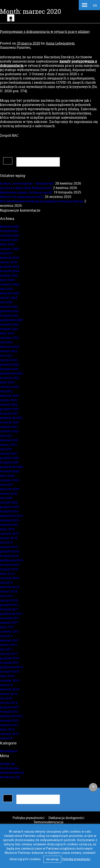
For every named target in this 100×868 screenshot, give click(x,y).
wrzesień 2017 (10, 618)
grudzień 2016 (10, 658)
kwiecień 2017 (10, 640)
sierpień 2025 (9, 240)
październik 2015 (11, 716)
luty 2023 (6, 355)
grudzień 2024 (10, 266)
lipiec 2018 (7, 574)
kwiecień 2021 (10, 440)
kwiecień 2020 (10, 489)
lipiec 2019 (7, 529)
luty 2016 (6, 698)
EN (95, 5)
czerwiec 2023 (10, 338)
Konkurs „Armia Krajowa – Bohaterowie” (27, 183)
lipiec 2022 (7, 382)
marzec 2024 (9, 298)
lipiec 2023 (7, 333)
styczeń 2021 (9, 453)
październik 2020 (11, 467)
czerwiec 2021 (10, 431)
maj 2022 (6, 391)
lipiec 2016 (7, 676)
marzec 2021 (9, 444)
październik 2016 (11, 667)
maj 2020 (6, 485)
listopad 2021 (9, 413)
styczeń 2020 (9, 502)
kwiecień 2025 (10, 258)
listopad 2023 (9, 315)
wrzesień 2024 (10, 271)
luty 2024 (6, 302)
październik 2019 (11, 516)
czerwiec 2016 (10, 680)
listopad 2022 (9, 369)
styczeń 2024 (9, 307)
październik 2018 (11, 560)
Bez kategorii (9, 751)
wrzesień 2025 (10, 235)
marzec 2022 (9, 400)
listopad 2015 (9, 712)
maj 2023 (6, 342)
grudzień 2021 (10, 409)
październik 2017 (11, 614)
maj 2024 (6, 289)
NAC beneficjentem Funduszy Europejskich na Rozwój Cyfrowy (42, 201)
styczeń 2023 (9, 360)
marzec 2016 (9, 694)
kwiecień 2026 (10, 226)
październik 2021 (11, 418)
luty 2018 (6, 596)
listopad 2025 (9, 231)
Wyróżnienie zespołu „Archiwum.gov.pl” (26, 192)
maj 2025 (6, 253)
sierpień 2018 (9, 569)
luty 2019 (6, 542)
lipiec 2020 (7, 476)
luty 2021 (6, 449)
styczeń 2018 (9, 600)
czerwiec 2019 (10, 533)
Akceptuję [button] (52, 859)
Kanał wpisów (9, 768)
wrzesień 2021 (10, 422)
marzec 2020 (9, 493)
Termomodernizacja (48, 822)
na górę (93, 787)
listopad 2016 (9, 663)
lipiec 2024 (7, 280)
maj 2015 (6, 738)
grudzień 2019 (10, 507)
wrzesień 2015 (10, 720)
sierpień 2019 (9, 525)
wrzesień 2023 (10, 324)
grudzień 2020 (10, 458)
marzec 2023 (9, 351)
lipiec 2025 (7, 244)
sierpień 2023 (9, 329)
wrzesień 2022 (10, 378)
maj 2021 (6, 436)
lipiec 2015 (7, 729)
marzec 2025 (9, 262)
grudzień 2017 (10, 605)
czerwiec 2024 (10, 284)
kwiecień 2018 (10, 587)
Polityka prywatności (29, 818)
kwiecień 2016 (10, 689)
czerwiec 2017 (10, 631)
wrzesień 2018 (10, 565)
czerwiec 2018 (10, 578)
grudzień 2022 (10, 364)
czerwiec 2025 (10, 249)
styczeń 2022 (9, 404)
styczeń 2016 (9, 703)
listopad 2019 (9, 511)
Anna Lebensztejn (60, 43)
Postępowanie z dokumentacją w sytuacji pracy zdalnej (45, 32)
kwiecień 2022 (10, 396)
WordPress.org (10, 777)
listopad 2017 (9, 609)
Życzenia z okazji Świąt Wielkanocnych (26, 188)
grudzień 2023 (10, 311)
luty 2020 (6, 498)
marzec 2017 (9, 645)
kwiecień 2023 (10, 347)
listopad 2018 (9, 556)
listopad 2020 (9, 462)
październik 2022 (11, 373)
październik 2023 (11, 320)
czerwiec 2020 (10, 480)
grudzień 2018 (10, 551)
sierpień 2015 (9, 725)
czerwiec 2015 (10, 734)
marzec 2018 (9, 591)
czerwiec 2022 (10, 387)
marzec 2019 (9, 538)
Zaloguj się (7, 764)
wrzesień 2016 (10, 671)
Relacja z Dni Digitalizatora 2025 (22, 197)
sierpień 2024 (9, 275)
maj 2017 (6, 636)
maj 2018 (6, 582)
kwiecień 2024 (10, 293)
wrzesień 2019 (10, 520)
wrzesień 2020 (10, 471)
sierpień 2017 (9, 622)
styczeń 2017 (9, 654)
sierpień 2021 (9, 427)
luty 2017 (6, 649)
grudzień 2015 (10, 707)
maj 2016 (6, 685)
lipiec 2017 (7, 627)
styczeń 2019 (9, 547)
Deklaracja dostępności (66, 818)
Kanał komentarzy (12, 773)
